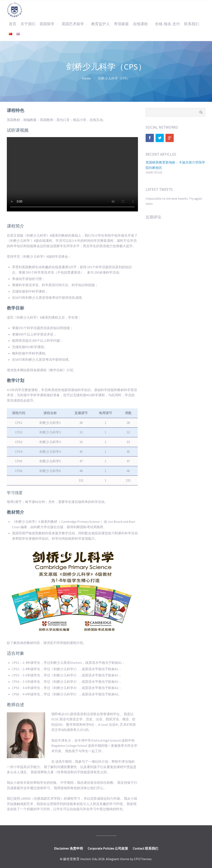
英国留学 (47, 24)
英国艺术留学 (73, 24)
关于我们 (28, 24)
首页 (13, 24)
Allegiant (113, 859)
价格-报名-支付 (168, 24)
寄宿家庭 (121, 24)
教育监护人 (101, 24)
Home (86, 78)
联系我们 (192, 24)
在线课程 (140, 24)
